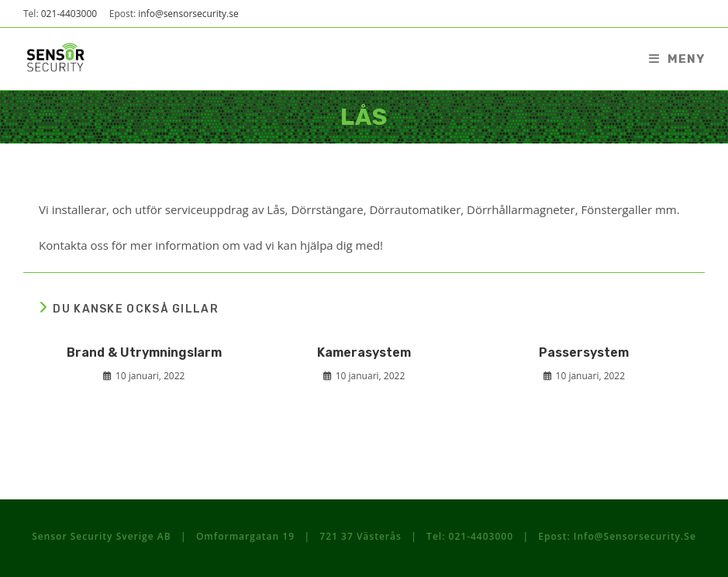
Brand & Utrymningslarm (144, 352)
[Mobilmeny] (677, 59)
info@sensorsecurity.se (188, 14)
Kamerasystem (364, 352)
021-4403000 (69, 14)
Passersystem (584, 352)
